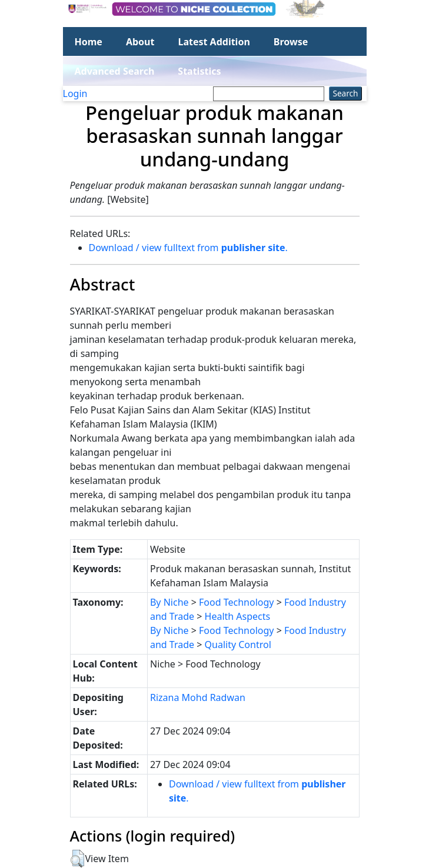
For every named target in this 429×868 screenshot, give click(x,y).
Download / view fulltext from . (188, 248)
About (140, 42)
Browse (291, 42)
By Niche (169, 602)
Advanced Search (115, 71)
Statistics (199, 71)
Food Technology (236, 602)
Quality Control (238, 645)
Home (89, 42)
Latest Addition (214, 42)
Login (75, 94)
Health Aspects (238, 616)
